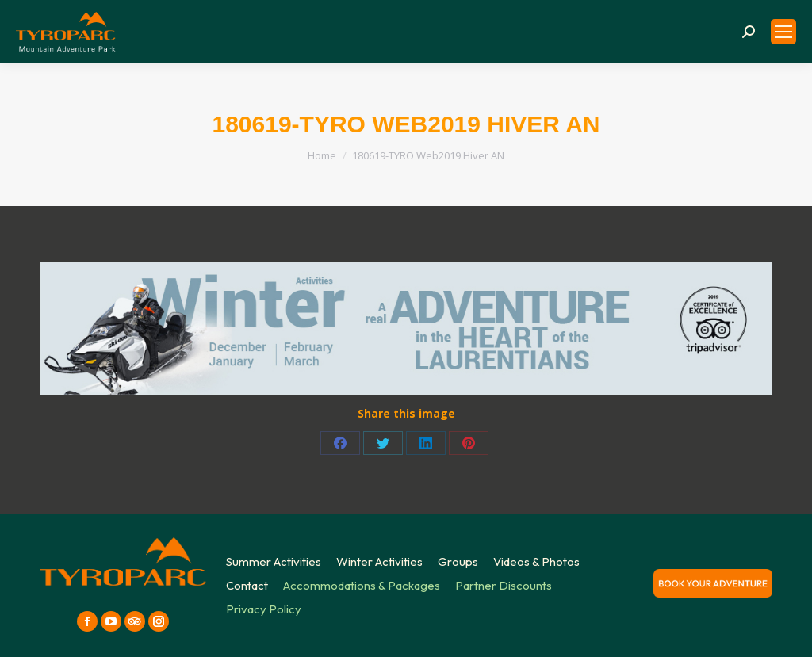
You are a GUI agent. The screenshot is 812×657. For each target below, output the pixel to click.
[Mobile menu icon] (783, 32)
